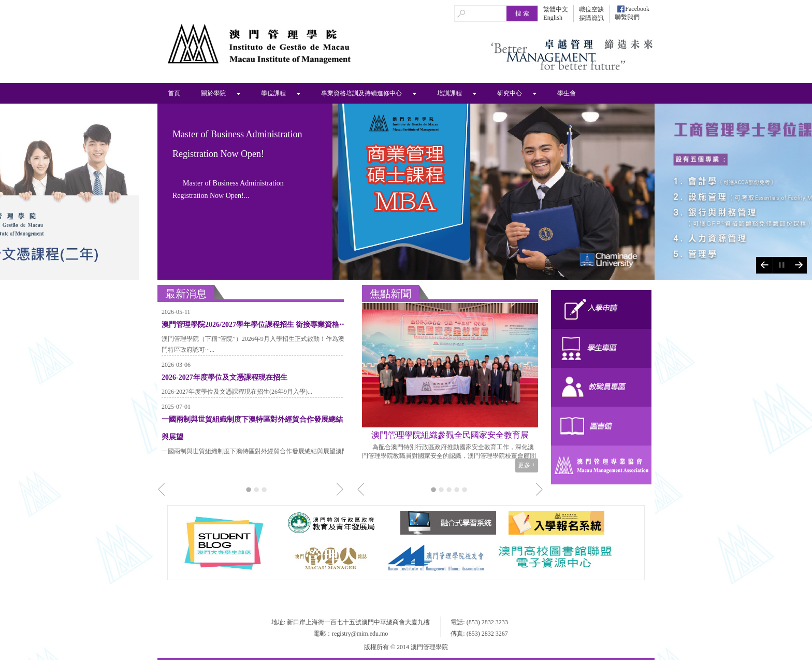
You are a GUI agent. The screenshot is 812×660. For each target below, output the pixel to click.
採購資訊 (591, 18)
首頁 (174, 93)
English (553, 18)
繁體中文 (556, 9)
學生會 (567, 93)
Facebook (637, 9)
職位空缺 (591, 9)
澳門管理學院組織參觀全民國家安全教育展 (450, 435)
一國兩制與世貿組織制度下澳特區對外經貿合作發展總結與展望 (252, 428)
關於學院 (213, 93)
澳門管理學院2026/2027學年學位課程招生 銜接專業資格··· (253, 325)
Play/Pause (781, 265)
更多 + (527, 465)
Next (798, 265)
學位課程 (273, 93)
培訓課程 (450, 93)
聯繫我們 (627, 17)
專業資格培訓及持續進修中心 (361, 93)
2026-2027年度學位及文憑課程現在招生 (224, 377)
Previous (764, 265)
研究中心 (510, 93)
